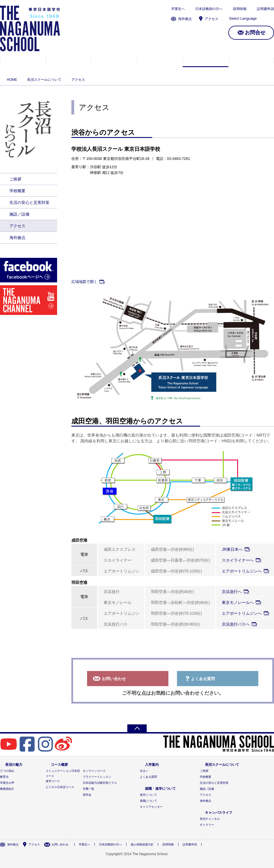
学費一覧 (88, 789)
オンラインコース (94, 771)
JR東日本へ (232, 549)
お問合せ (255, 33)
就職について (148, 801)
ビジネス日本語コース (60, 787)
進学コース (53, 781)
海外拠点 (185, 19)
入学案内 (114, 61)
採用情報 (240, 9)
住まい (144, 771)
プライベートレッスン (97, 777)
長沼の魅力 (23, 61)
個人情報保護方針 (142, 844)
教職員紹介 (7, 789)
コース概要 (69, 61)
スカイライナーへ (238, 560)
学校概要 (17, 191)
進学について (148, 795)
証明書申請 (265, 9)
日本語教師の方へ (209, 9)
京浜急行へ (232, 592)
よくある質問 (203, 679)
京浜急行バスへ (236, 624)
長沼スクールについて (206, 61)
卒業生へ (178, 9)
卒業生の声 (7, 783)
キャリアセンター (151, 807)
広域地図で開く (84, 282)
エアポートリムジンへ (242, 571)
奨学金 (87, 795)
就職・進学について (160, 61)
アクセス (211, 19)
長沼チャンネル (210, 819)
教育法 (4, 777)
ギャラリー (207, 825)
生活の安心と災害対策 (29, 202)
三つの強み (7, 771)
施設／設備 (19, 214)
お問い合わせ (114, 679)
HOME (12, 80)
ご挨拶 (15, 179)
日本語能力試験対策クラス (100, 783)
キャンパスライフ (251, 61)
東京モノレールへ (238, 602)
